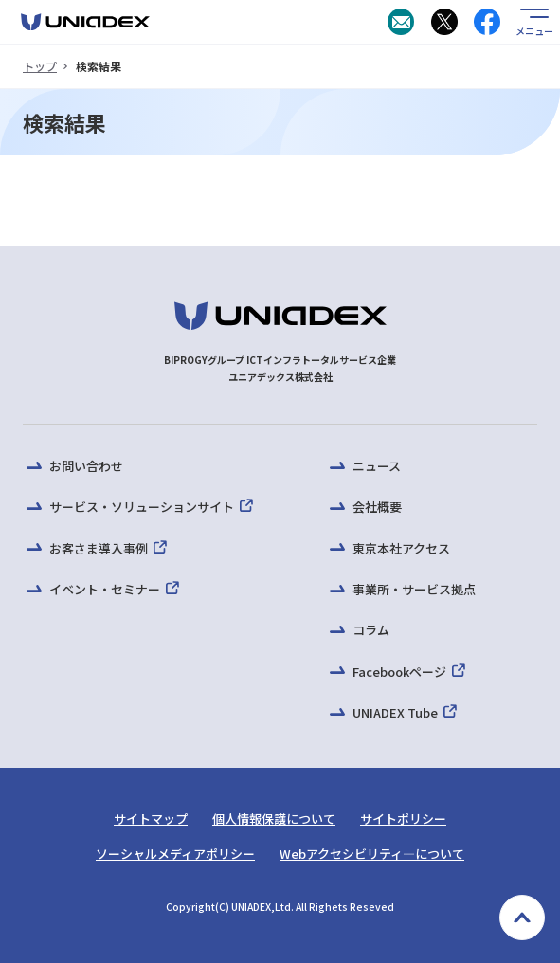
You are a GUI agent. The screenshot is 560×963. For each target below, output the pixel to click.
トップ (40, 66)
